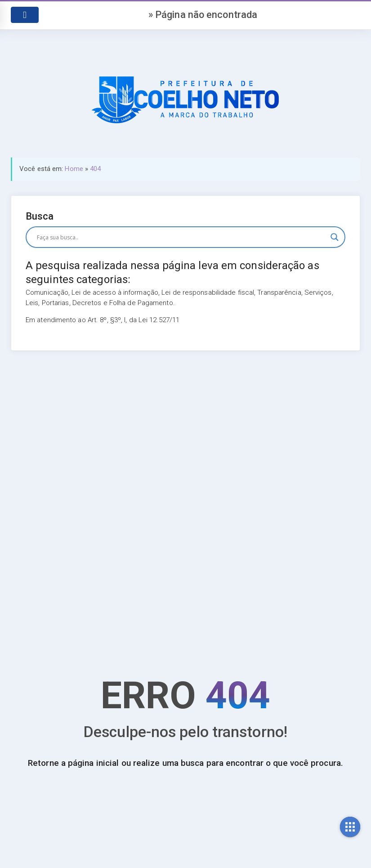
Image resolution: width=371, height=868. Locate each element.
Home (74, 169)
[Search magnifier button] (335, 237)
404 (95, 169)
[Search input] (181, 237)
